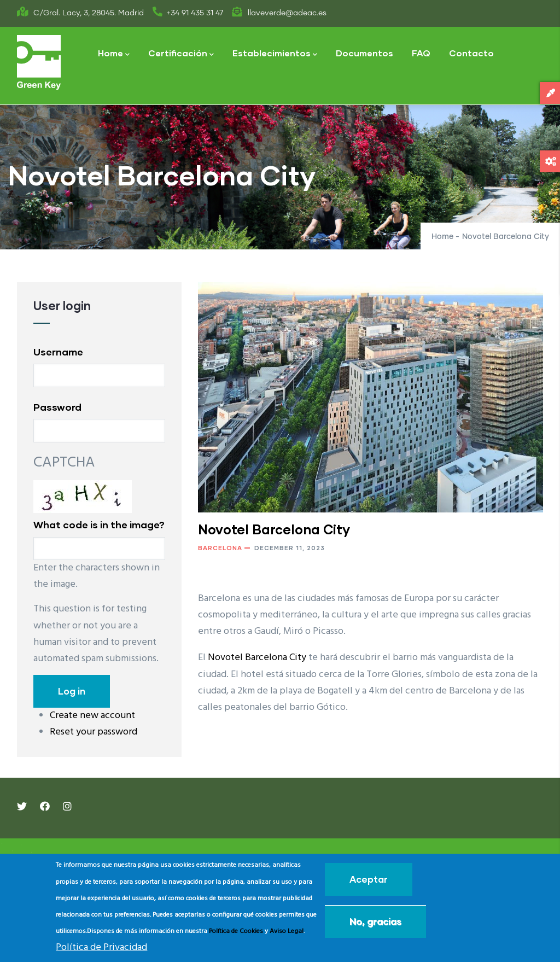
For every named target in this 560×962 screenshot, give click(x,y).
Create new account (92, 716)
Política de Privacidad (101, 948)
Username (58, 352)
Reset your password (94, 732)
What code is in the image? (99, 524)
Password (57, 407)
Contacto (471, 53)
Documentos (364, 53)
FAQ (421, 53)
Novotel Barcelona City (257, 658)
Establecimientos (275, 54)
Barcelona (220, 548)
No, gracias (375, 921)
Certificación (181, 54)
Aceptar (369, 879)
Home (114, 54)
